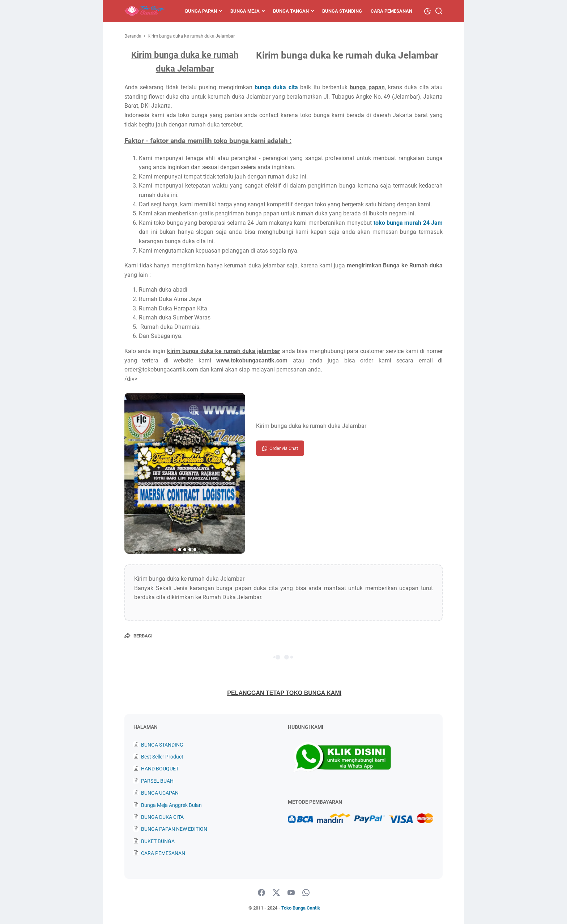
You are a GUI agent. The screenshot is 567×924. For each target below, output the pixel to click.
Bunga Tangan (291, 11)
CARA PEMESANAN (163, 853)
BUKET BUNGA (158, 841)
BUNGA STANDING (162, 745)
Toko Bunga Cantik (301, 908)
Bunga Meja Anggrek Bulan (171, 805)
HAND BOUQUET (160, 769)
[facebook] (261, 893)
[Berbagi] (138, 636)
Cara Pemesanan (391, 11)
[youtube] (291, 893)
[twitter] (276, 893)
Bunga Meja (245, 11)
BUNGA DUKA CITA (162, 817)
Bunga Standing (342, 11)
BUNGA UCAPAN (160, 793)
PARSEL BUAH (157, 781)
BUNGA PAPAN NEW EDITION (174, 829)
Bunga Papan (201, 11)
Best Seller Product (162, 757)
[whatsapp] (306, 893)
